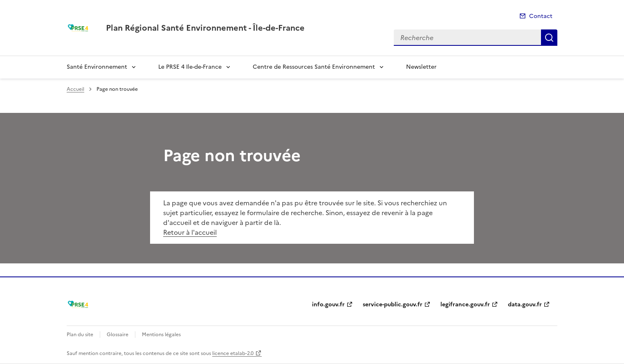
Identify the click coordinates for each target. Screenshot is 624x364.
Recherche (549, 38)
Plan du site (80, 335)
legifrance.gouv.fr (465, 304)
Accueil (75, 89)
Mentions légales (161, 335)
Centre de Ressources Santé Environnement (314, 67)
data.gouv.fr (525, 304)
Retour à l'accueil (190, 232)
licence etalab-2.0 (233, 353)
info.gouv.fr (328, 304)
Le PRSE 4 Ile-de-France (190, 67)
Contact (541, 16)
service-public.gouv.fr (393, 304)
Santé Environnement (97, 67)
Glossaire (118, 335)
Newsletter (421, 67)
